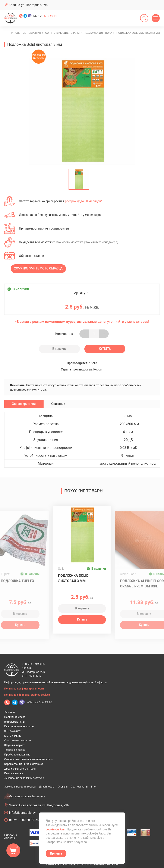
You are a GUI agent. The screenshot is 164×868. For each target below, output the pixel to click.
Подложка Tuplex (18, 581)
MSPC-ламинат (13, 736)
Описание (58, 404)
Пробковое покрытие (17, 755)
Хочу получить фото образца (38, 268)
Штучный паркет (14, 745)
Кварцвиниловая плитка (19, 726)
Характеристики (24, 404)
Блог (94, 787)
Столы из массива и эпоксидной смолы (28, 759)
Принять (56, 853)
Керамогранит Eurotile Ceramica (24, 764)
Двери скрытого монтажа (20, 769)
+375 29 (45, 16)
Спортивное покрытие (18, 741)
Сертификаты (79, 787)
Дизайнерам (47, 787)
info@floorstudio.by (22, 813)
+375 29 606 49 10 (40, 702)
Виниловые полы (15, 722)
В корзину (59, 349)
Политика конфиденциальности (24, 689)
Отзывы (63, 787)
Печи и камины (14, 773)
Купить (105, 349)
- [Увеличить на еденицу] (84, 334)
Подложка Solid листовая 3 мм (73, 578)
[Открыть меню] (156, 18)
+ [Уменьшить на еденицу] (104, 334)
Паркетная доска (15, 717)
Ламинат (10, 712)
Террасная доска (15, 750)
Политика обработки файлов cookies (27, 695)
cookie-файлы (56, 829)
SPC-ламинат (12, 731)
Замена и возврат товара (20, 787)
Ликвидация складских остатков (24, 778)
